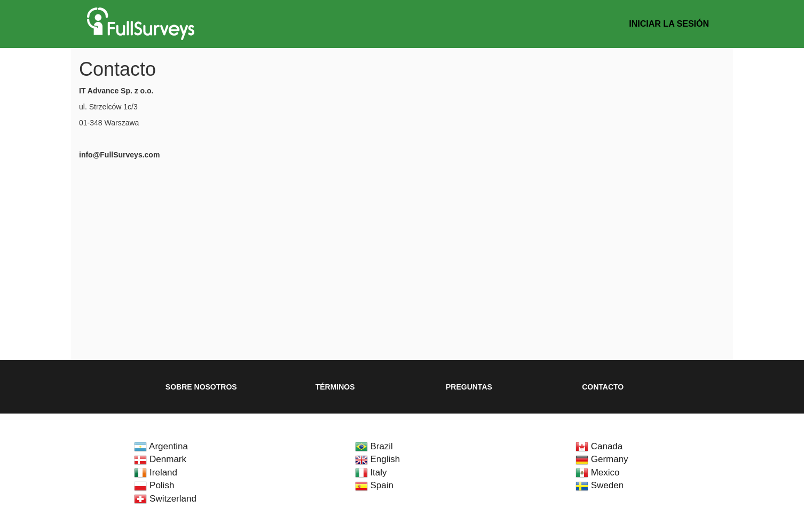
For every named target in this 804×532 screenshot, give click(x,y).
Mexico (598, 473)
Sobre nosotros (201, 387)
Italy (371, 473)
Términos (335, 387)
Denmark (160, 459)
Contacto (603, 387)
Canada (599, 446)
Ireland (156, 473)
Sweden (600, 485)
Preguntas (469, 387)
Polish (154, 485)
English (377, 459)
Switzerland (165, 499)
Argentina (161, 446)
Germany (602, 459)
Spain (374, 485)
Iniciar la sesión (669, 24)
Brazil (374, 446)
